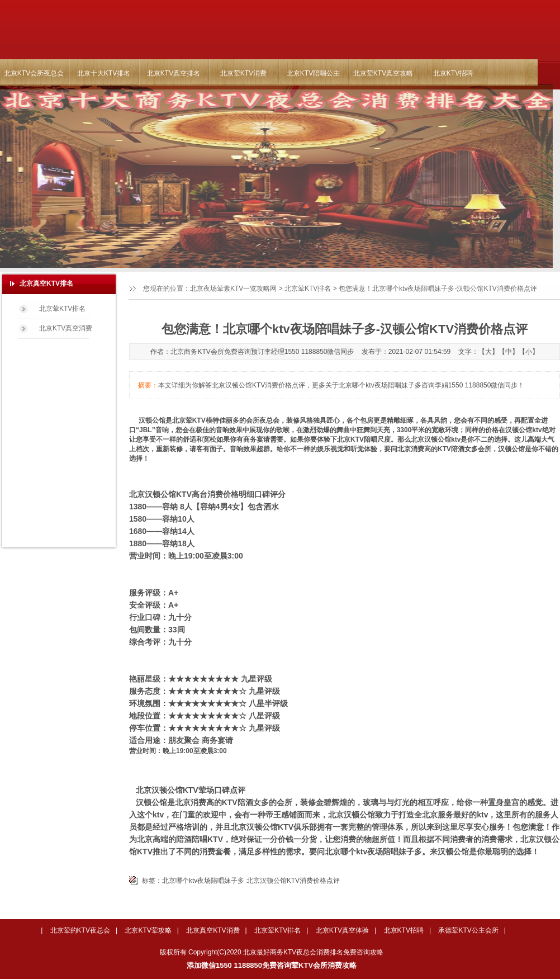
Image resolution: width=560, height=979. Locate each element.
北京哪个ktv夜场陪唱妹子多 (203, 881)
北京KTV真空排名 (174, 73)
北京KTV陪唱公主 (313, 73)
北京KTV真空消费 (66, 328)
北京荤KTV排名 (308, 289)
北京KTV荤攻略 (148, 930)
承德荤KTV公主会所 (468, 930)
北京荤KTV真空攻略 (383, 73)
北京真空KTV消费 (213, 930)
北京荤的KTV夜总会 (80, 930)
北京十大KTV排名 (104, 73)
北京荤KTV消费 (243, 73)
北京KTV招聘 (453, 73)
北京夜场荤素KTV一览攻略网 (233, 289)
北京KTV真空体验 (342, 930)
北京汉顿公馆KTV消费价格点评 (293, 881)
